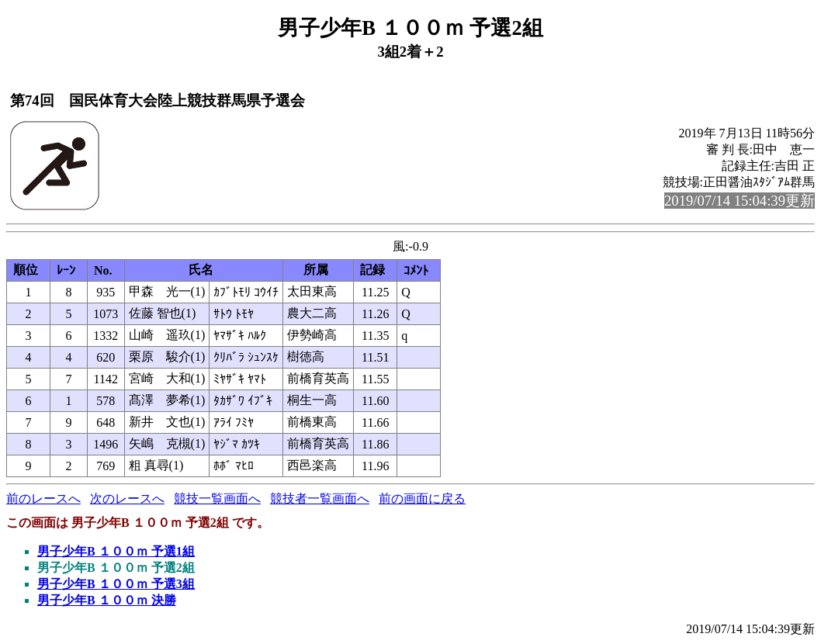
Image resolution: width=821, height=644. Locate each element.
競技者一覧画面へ (320, 499)
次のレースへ (127, 499)
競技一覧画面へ (217, 499)
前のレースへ (43, 499)
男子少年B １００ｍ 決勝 (107, 600)
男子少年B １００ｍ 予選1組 (116, 551)
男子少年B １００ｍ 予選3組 (116, 584)
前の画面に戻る (422, 499)
